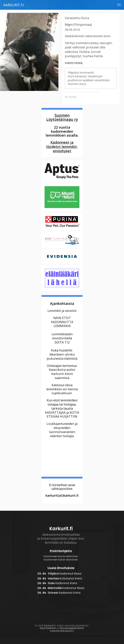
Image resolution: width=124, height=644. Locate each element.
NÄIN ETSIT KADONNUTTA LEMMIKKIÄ (62, 322)
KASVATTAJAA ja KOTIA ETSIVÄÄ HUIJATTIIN (62, 415)
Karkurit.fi (14, 5)
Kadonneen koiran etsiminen (61, 560)
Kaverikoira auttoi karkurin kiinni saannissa (62, 374)
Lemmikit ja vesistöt (62, 311)
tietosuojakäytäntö (72, 628)
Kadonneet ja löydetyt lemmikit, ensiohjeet (62, 147)
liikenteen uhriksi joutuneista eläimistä (62, 356)
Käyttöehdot (48, 628)
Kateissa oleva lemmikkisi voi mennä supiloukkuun (62, 389)
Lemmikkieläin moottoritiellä (62, 336)
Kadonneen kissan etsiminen (61, 556)
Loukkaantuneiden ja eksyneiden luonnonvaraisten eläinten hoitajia (62, 430)
